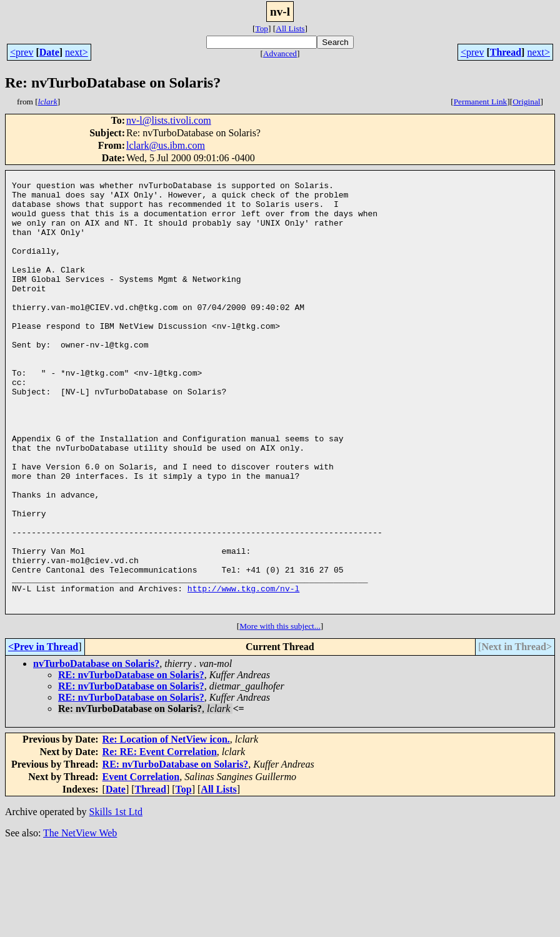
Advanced (280, 53)
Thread (506, 52)
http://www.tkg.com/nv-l (243, 673)
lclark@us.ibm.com (166, 145)
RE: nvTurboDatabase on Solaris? (131, 763)
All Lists (290, 28)
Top (262, 28)
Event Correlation (141, 865)
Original (526, 102)
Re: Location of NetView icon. (166, 827)
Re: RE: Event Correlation (160, 840)
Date (49, 52)
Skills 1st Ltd (116, 900)
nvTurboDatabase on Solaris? (96, 752)
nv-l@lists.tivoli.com (169, 120)
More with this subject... (280, 714)
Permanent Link (481, 102)
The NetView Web (80, 921)
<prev (22, 52)
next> (77, 52)
